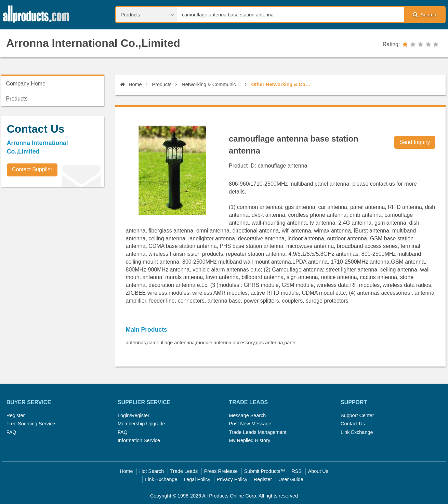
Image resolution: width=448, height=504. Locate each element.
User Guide (291, 479)
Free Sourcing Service (31, 424)
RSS (297, 471)
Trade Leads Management (258, 432)
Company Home (26, 84)
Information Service (139, 440)
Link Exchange (357, 432)
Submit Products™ (265, 471)
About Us (318, 471)
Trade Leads (184, 471)
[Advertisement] (53, 240)
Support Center (357, 415)
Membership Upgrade (141, 424)
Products (162, 84)
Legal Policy (197, 479)
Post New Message (250, 424)
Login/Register (134, 415)
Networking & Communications (212, 84)
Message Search (247, 415)
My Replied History (249, 440)
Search (424, 15)
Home (131, 84)
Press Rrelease (221, 471)
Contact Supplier (32, 169)
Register (16, 415)
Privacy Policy (232, 479)
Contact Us (353, 424)
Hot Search (151, 471)
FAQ (11, 432)
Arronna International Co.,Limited (93, 43)
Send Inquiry (415, 142)
